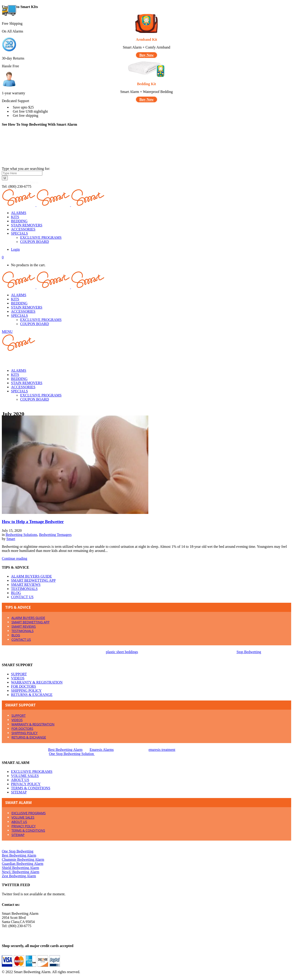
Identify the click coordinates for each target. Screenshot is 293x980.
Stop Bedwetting (249, 652)
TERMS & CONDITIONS (31, 788)
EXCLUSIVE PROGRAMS (32, 772)
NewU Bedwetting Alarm (21, 872)
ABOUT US (20, 780)
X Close (8, 976)
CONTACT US (22, 597)
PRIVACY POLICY (26, 784)
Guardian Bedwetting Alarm (23, 864)
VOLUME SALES (25, 776)
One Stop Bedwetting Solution (72, 754)
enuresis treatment (162, 750)
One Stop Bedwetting (18, 851)
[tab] (146, 607)
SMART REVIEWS (26, 585)
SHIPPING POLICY (26, 691)
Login (15, 249)
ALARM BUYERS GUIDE (31, 576)
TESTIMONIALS (24, 589)
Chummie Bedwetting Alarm (23, 859)
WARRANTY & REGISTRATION (37, 682)
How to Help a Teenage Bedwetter (33, 522)
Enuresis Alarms (102, 750)
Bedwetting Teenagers (55, 535)
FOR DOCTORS (24, 686)
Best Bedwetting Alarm (65, 750)
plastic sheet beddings (122, 652)
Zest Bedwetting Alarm (19, 876)
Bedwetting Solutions (21, 535)
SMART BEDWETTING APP (33, 580)
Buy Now (147, 55)
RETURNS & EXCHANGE (32, 695)
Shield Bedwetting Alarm (20, 868)
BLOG (16, 593)
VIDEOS (18, 678)
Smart (11, 539)
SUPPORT (19, 674)
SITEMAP (19, 792)
